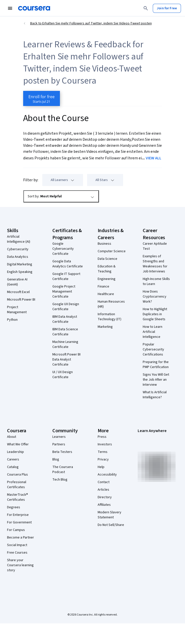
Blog (56, 459)
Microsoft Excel (18, 292)
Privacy (103, 459)
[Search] (146, 8)
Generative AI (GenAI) (17, 282)
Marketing (105, 327)
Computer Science (112, 251)
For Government (19, 522)
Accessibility (107, 475)
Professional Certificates (17, 485)
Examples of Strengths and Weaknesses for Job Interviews (155, 264)
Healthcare (106, 294)
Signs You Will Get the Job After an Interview (156, 380)
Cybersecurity (18, 249)
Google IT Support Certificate (66, 276)
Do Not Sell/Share (111, 525)
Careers (13, 459)
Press (102, 437)
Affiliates (104, 505)
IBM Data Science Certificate (65, 332)
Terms (103, 452)
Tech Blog (60, 480)
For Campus (16, 530)
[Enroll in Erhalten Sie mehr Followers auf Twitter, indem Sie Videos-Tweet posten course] (42, 98)
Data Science (107, 259)
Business (104, 244)
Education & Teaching (107, 269)
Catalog (13, 467)
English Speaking (20, 272)
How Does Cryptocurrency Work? (155, 297)
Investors (105, 444)
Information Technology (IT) (109, 317)
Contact (104, 482)
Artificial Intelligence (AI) (19, 239)
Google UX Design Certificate (66, 307)
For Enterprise (18, 515)
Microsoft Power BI (21, 300)
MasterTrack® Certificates (17, 497)
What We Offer (18, 444)
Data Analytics (18, 257)
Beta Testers (62, 452)
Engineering (107, 279)
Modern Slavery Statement (109, 515)
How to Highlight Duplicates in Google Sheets (155, 314)
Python (12, 320)
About (12, 437)
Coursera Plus (17, 475)
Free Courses (17, 553)
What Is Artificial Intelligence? (155, 395)
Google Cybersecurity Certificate (63, 249)
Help (101, 467)
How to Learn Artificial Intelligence (153, 332)
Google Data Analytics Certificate (68, 264)
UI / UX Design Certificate (63, 375)
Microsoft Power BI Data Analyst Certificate (66, 360)
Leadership (15, 452)
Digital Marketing (20, 264)
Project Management (17, 310)
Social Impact (17, 545)
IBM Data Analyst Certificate (65, 319)
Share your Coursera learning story (20, 565)
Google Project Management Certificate (64, 292)
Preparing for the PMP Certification (156, 365)
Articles (103, 490)
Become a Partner (21, 538)
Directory (105, 497)
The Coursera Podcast (63, 470)
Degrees (14, 507)
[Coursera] (34, 8)
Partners (59, 444)
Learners (59, 437)
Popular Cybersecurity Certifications (153, 349)
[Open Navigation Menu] (10, 8)
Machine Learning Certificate (65, 344)
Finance (103, 287)
